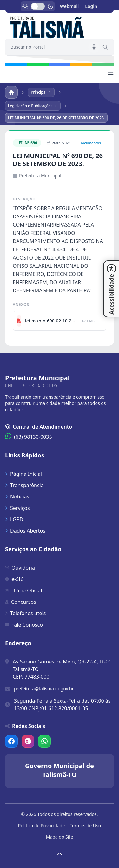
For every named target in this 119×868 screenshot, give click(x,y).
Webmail (69, 6)
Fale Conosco (24, 625)
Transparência (24, 485)
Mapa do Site (60, 837)
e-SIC (14, 579)
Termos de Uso (85, 825)
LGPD (14, 519)
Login (91, 6)
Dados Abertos (25, 531)
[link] (60, 27)
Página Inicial (23, 474)
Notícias (17, 497)
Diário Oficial (23, 590)
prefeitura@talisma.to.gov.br (44, 689)
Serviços (17, 508)
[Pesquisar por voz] (94, 47)
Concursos (21, 602)
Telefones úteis (25, 613)
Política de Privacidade (41, 825)
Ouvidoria (20, 568)
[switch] (38, 6)
